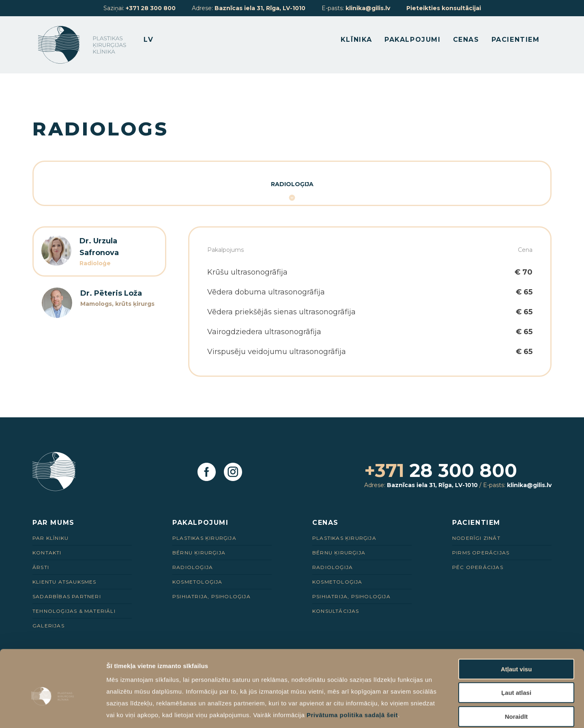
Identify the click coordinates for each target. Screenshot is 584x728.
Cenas (464, 41)
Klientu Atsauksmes (64, 582)
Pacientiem (513, 41)
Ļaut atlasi (516, 653)
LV (154, 41)
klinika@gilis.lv (368, 8)
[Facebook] (207, 472)
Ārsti (41, 567)
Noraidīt (516, 676)
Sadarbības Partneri (67, 596)
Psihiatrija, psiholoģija (211, 596)
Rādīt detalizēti (442, 712)
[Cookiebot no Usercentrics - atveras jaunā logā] (53, 712)
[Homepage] (88, 46)
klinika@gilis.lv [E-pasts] (529, 485)
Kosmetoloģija (198, 582)
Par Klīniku (50, 538)
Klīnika (354, 41)
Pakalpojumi (410, 41)
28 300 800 (442, 470)
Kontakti (47, 553)
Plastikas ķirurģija (204, 538)
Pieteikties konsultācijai (444, 8)
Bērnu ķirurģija (199, 553)
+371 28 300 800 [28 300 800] (151, 8)
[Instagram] (233, 472)
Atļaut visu (516, 629)
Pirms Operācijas (481, 553)
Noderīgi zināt (476, 538)
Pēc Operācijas (478, 567)
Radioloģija (292, 184)
